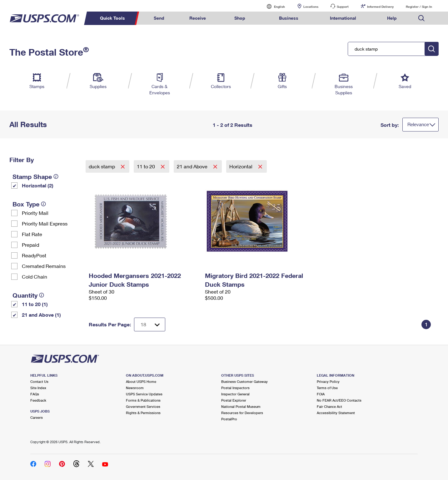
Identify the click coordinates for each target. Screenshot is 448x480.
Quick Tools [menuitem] (112, 18)
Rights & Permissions (143, 413)
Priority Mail (35, 213)
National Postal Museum (241, 406)
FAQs (35, 394)
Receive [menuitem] (198, 18)
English (273, 6)
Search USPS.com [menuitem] (421, 18)
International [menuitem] (343, 18)
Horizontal (241, 166)
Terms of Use (327, 388)
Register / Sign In (419, 7)
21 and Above (193, 166)
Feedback (38, 400)
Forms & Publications (143, 400)
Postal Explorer (234, 400)
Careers (37, 417)
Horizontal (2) (38, 185)
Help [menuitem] (392, 18)
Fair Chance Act (329, 406)
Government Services (143, 406)
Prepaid (30, 245)
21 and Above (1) (41, 315)
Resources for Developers (242, 413)
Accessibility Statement (336, 413)
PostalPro (229, 419)
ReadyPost (34, 255)
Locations (311, 7)
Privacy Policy (328, 381)
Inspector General (235, 394)
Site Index (38, 388)
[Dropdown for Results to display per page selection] (150, 324)
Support (343, 7)
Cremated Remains (44, 266)
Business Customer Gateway (244, 381)
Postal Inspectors (235, 388)
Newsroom (135, 388)
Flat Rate (32, 234)
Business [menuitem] (289, 18)
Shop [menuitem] (240, 18)
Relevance (418, 124)
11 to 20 (147, 166)
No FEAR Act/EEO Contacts (339, 400)
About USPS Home (141, 381)
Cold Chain (35, 277)
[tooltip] (56, 176)
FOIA (321, 394)
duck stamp (102, 166)
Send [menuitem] (159, 18)
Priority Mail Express (45, 223)
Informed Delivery (380, 7)
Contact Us (39, 381)
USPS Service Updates (144, 394)
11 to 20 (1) (35, 304)
